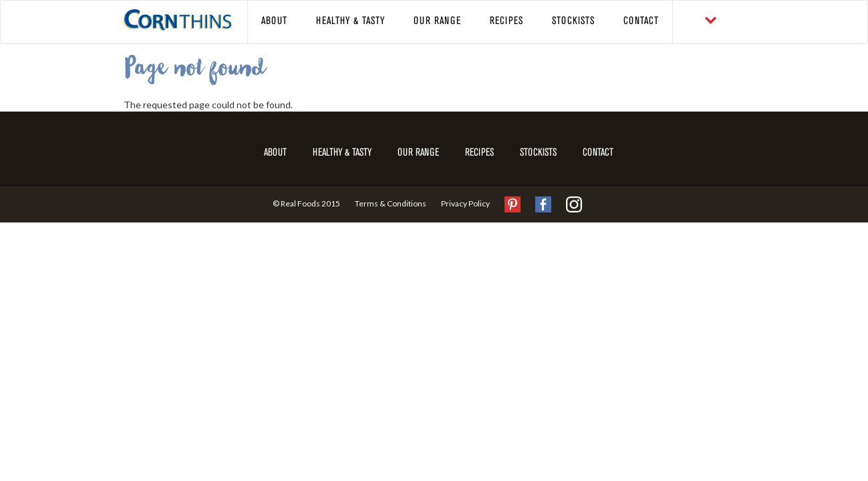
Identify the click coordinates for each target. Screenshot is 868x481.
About (274, 21)
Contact (641, 21)
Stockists (573, 21)
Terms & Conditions (391, 203)
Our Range (437, 21)
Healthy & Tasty (350, 21)
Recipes (507, 21)
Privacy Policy (465, 203)
